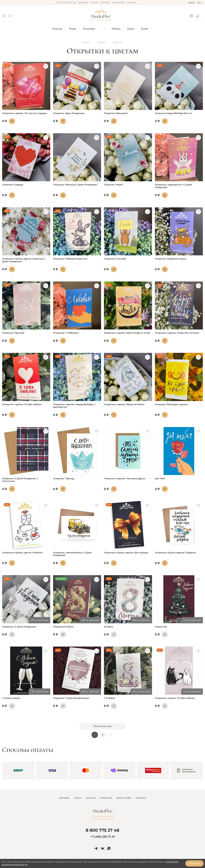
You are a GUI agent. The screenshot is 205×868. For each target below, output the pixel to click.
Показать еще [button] (102, 726)
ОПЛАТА (78, 798)
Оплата (94, 3)
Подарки (89, 29)
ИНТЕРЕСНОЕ (106, 798)
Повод (116, 29)
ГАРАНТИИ (91, 798)
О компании (118, 3)
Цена (131, 29)
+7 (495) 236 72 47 (103, 837)
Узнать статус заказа (66, 3)
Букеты (57, 29)
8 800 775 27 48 (102, 830)
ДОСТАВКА (64, 798)
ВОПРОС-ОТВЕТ (124, 798)
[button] (4, 15)
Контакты (132, 3)
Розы (73, 29)
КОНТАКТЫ (141, 798)
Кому (145, 29)
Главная (86, 42)
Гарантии (105, 3)
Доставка (83, 3)
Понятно (194, 863)
